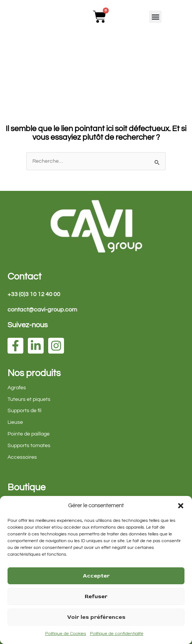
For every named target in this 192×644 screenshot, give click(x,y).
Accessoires (22, 457)
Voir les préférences (96, 617)
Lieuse (15, 422)
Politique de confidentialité (117, 634)
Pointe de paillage (29, 434)
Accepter (96, 576)
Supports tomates (29, 446)
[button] (181, 506)
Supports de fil (24, 411)
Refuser (96, 596)
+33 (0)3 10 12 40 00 (34, 294)
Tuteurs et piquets (29, 399)
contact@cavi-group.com (42, 310)
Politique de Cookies (66, 634)
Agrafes (17, 388)
